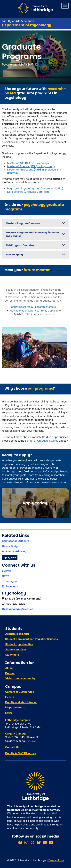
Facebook (10, 586)
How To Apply (14, 255)
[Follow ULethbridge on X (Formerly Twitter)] (32, 842)
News (6, 576)
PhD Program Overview (20, 245)
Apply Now (10, 557)
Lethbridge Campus (18, 720)
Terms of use (56, 860)
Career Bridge (11, 546)
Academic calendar (17, 634)
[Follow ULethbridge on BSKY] (39, 842)
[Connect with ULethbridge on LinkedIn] (51, 842)
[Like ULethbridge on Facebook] (20, 842)
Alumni (10, 668)
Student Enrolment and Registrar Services (32, 639)
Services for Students (16, 541)
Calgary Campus (16, 734)
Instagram (10, 581)
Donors (10, 673)
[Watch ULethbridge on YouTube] (45, 842)
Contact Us (12, 747)
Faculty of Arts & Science (18, 21)
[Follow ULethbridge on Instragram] (26, 842)
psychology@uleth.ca (18, 609)
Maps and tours (15, 707)
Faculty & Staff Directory (21, 753)
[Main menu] (65, 6)
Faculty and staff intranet (21, 702)
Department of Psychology (27, 25)
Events (6, 571)
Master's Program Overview (23, 223)
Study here (12, 655)
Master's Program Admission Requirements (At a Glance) (33, 234)
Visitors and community (20, 678)
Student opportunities (19, 644)
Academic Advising (14, 551)
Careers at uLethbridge (20, 692)
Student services (16, 649)
